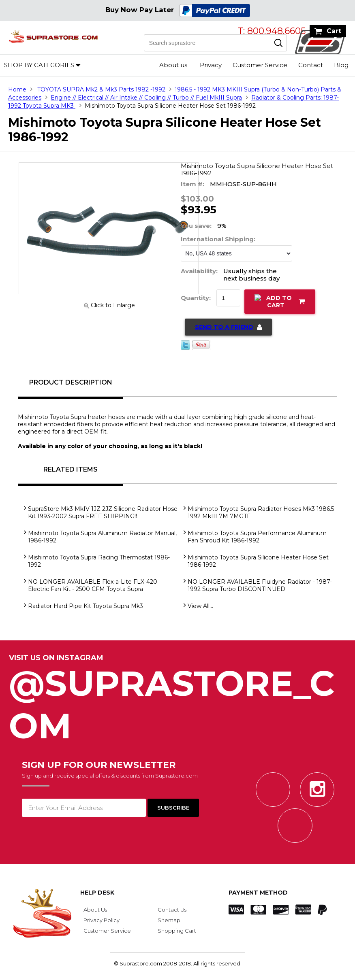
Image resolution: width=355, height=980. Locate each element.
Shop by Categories (39, 65)
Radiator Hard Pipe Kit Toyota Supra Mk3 (86, 606)
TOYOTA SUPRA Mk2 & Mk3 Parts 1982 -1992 (101, 89)
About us (173, 65)
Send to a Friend (224, 327)
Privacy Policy (102, 920)
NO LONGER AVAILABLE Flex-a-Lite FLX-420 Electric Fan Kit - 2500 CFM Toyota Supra (93, 585)
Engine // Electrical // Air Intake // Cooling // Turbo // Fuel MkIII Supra (146, 98)
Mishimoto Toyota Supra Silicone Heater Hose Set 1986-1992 (258, 561)
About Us (95, 910)
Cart (334, 31)
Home (17, 89)
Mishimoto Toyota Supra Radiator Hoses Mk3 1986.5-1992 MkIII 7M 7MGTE (262, 512)
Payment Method (258, 893)
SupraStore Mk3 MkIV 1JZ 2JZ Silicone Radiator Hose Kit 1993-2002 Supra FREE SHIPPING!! (103, 512)
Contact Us (172, 910)
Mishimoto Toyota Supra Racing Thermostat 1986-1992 (99, 561)
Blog (341, 65)
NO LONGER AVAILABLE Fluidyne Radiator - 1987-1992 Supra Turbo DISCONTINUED (260, 585)
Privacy (211, 65)
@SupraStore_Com (177, 700)
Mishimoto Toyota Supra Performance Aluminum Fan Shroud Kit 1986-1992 (257, 537)
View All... (200, 606)
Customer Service (260, 65)
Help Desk (97, 893)
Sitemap (169, 920)
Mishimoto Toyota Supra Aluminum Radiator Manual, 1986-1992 (102, 537)
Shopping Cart (177, 931)
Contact (311, 65)
